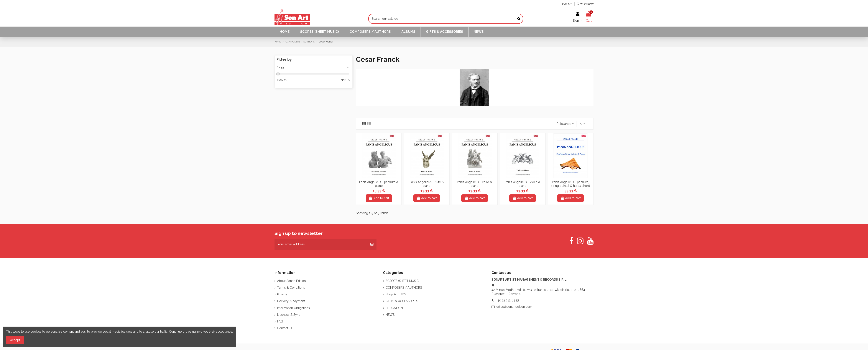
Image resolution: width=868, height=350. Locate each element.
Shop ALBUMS (396, 294)
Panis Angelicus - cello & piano (475, 184)
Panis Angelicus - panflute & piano (379, 184)
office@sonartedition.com (514, 307)
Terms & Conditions (291, 288)
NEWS (390, 315)
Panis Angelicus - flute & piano (427, 184)
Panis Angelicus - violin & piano (523, 184)
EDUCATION (394, 308)
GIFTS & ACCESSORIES (402, 301)
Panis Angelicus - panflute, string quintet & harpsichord (570, 184)
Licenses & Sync (289, 315)
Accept (15, 340)
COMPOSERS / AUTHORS (404, 288)
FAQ (280, 321)
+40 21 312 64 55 (508, 300)
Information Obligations (293, 308)
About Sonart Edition (291, 281)
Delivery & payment (291, 301)
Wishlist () (585, 4)
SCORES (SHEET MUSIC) (403, 281)
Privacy (282, 294)
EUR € (567, 4)
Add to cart (379, 198)
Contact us (285, 328)
